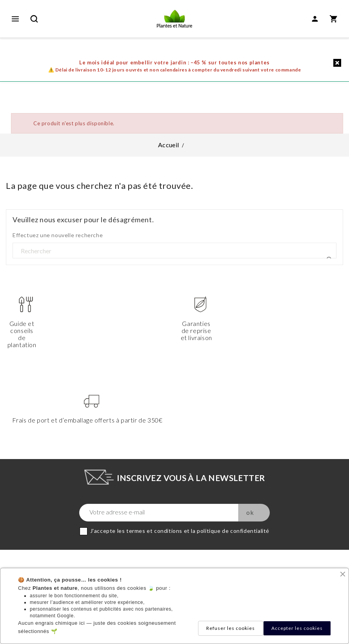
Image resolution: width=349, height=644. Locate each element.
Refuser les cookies (231, 628)
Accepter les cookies (297, 628)
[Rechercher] (174, 251)
